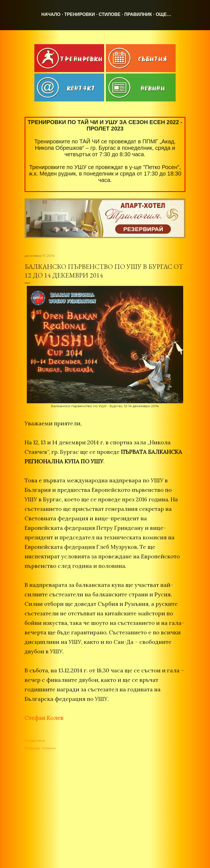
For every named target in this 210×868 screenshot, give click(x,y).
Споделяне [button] (35, 740)
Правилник (138, 14)
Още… (164, 14)
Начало (51, 14)
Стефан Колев (44, 718)
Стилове (109, 14)
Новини (49, 748)
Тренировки (80, 14)
